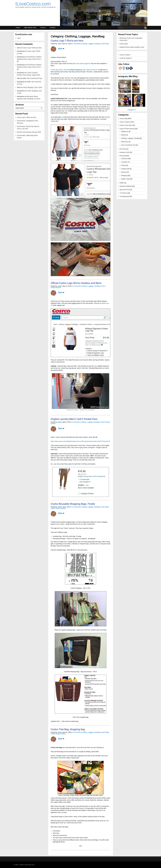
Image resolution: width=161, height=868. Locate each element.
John (60, 44)
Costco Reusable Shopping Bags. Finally (73, 504)
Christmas (124, 159)
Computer (124, 162)
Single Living (125, 179)
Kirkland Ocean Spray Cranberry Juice (132, 47)
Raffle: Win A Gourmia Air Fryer (32, 78)
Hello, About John (30, 28)
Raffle (122, 183)
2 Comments (76, 44)
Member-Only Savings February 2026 (29, 132)
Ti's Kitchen (123, 193)
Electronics (125, 142)
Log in (19, 38)
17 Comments (76, 507)
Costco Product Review (58, 508)
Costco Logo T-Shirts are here (32, 48)
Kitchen (124, 172)
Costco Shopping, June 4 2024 (32, 87)
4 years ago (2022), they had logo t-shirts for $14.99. (74, 70)
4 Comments (76, 286)
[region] (104, 13)
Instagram (132, 110)
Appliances (125, 131)
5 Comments (76, 732)
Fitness (124, 165)
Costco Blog (105, 44)
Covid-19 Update (126, 58)
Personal (123, 156)
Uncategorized (124, 196)
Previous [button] (65, 13)
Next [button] (143, 13)
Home (18, 28)
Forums (43, 28)
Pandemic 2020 (125, 152)
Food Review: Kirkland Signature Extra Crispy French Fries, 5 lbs (29, 59)
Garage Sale (125, 169)
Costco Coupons (125, 55)
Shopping (124, 176)
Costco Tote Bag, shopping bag (68, 729)
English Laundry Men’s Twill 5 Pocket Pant (74, 419)
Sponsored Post (125, 190)
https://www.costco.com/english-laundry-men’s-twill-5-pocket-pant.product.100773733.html (80, 441)
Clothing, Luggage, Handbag (91, 44)
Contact (53, 28)
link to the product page (81, 64)
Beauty (123, 135)
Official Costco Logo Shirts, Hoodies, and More (76, 283)
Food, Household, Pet (128, 145)
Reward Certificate (126, 186)
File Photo (123, 149)
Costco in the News (126, 125)
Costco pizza (124, 44)
